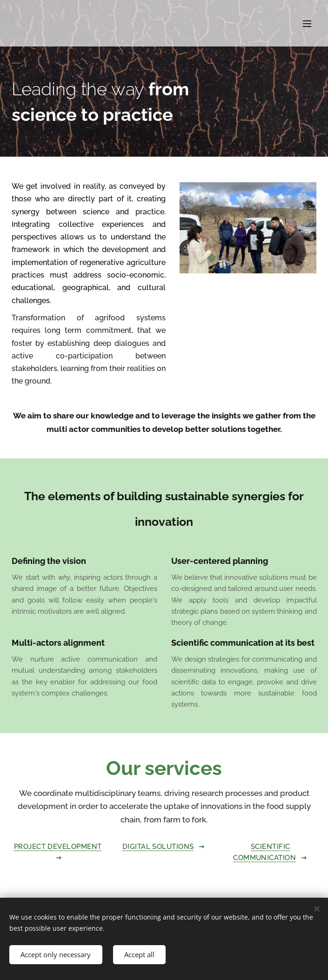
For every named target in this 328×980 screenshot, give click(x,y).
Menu (307, 24)
